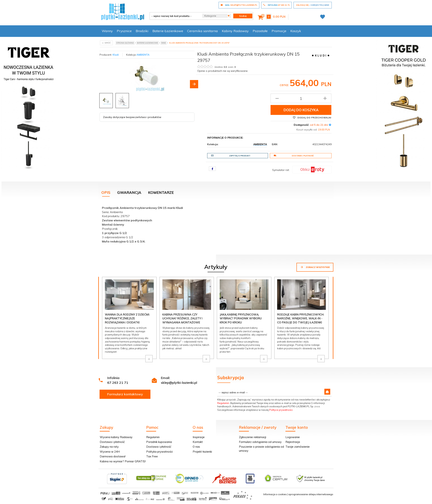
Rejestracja (293, 442)
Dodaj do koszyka (301, 110)
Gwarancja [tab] (129, 192)
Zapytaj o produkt (231, 156)
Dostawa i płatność (294, 156)
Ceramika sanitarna (202, 31)
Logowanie (293, 437)
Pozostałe (260, 31)
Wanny (107, 31)
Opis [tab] (106, 192)
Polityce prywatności (281, 410)
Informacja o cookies (275, 494)
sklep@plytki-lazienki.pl (179, 383)
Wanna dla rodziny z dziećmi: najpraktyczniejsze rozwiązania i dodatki (127, 318)
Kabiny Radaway (235, 31)
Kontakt (198, 442)
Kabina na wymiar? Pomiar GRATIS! (123, 461)
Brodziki (142, 31)
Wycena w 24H (110, 452)
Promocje (279, 31)
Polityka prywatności (159, 452)
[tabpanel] (216, 224)
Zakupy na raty (109, 447)
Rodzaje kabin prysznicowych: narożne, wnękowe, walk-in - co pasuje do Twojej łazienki (301, 318)
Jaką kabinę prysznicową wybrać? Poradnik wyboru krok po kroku (241, 318)
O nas (196, 447)
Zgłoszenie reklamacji (253, 437)
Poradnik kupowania (159, 442)
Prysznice (124, 31)
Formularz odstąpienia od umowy (260, 442)
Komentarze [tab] (161, 192)
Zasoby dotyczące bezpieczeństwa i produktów (132, 117)
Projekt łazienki (202, 452)
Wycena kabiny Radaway (116, 437)
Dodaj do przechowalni (312, 117)
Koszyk (296, 31)
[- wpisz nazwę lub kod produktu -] (175, 16)
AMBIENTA (143, 55)
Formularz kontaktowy (125, 394)
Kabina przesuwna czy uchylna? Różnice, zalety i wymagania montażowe (182, 318)
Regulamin (223, 403)
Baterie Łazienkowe (168, 31)
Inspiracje (199, 437)
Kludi (116, 55)
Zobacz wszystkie (315, 267)
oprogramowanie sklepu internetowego (311, 494)
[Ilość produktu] (301, 98)
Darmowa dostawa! (113, 456)
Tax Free (152, 456)
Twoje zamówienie (298, 447)
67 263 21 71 (118, 383)
